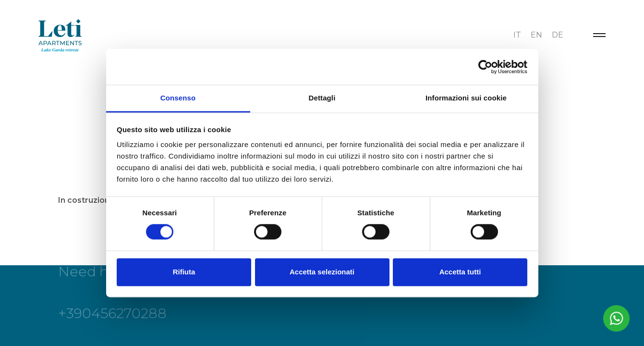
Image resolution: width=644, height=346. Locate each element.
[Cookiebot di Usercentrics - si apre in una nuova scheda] (485, 67)
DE (558, 35)
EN (536, 35)
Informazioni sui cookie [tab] (466, 98)
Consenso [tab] (178, 98)
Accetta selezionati (322, 272)
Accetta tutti (460, 272)
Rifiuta (184, 272)
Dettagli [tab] (322, 98)
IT (517, 35)
